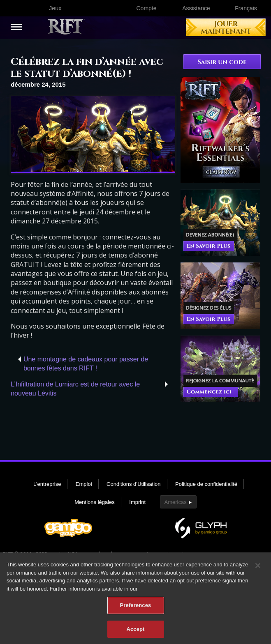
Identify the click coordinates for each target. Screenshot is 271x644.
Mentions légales (95, 502)
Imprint (137, 502)
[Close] (258, 570)
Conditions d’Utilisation (134, 484)
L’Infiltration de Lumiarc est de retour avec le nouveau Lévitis (75, 389)
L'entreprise (47, 484)
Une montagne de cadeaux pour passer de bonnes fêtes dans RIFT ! (86, 364)
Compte (146, 8)
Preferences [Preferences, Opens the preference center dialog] (136, 610)
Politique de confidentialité (206, 484)
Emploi (84, 484)
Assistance (196, 8)
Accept (135, 634)
